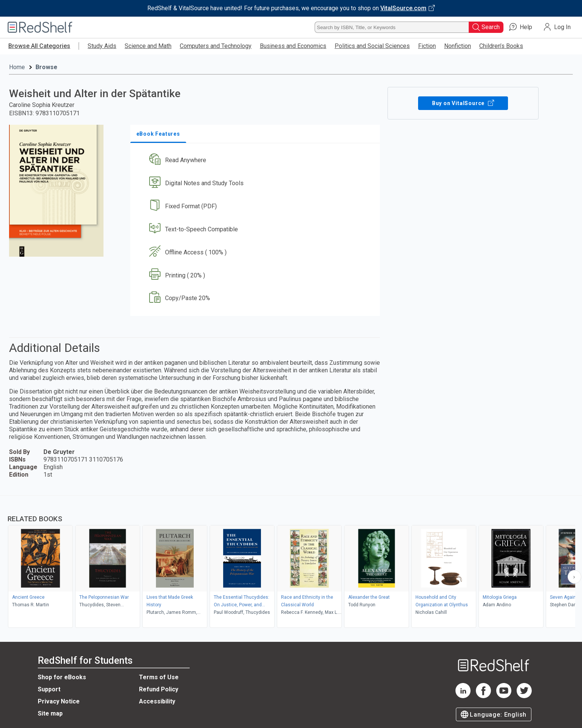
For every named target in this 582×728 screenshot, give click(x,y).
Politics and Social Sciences (372, 46)
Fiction (427, 46)
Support (49, 689)
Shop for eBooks (62, 677)
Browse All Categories (39, 46)
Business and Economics (293, 46)
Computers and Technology (216, 46)
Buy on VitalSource (463, 103)
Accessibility (157, 701)
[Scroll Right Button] (574, 577)
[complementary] (291, 562)
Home (17, 67)
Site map (50, 713)
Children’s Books (501, 46)
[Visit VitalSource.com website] (291, 8)
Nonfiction (458, 46)
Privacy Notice (59, 701)
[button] (257, 160)
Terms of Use (159, 677)
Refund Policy (159, 689)
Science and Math (148, 46)
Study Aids (102, 46)
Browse (46, 67)
